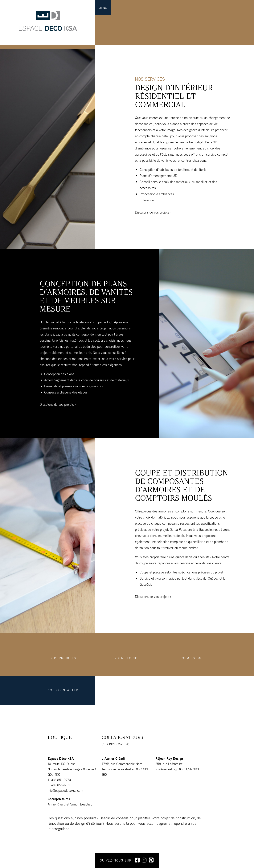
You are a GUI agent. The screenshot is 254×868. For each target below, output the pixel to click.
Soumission (190, 658)
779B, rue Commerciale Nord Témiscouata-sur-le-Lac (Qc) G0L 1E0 (125, 769)
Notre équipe (127, 658)
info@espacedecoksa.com (65, 791)
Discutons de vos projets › (153, 212)
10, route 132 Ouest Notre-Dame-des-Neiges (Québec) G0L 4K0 (72, 769)
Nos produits (63, 658)
